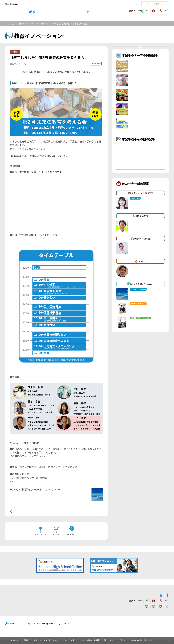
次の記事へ (94, 515)
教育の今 (139, 10)
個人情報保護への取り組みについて (143, 627)
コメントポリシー (82, 4)
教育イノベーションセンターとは (142, 50)
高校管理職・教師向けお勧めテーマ (85, 18)
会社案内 (165, 627)
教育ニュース (68, 10)
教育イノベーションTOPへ (84, 36)
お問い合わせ (131, 4)
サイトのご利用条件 (61, 4)
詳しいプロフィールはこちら (68, 495)
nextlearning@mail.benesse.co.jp (33, 486)
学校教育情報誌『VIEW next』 (33, 18)
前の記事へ (19, 515)
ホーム (11, 24)
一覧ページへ (56, 515)
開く (144, 4)
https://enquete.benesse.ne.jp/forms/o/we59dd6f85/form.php (44, 464)
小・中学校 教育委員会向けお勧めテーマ (140, 18)
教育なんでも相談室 (119, 10)
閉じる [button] (164, 639)
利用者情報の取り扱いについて (108, 4)
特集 (42, 24)
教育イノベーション (160, 10)
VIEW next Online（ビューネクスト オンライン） (17, 599)
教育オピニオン (95, 10)
